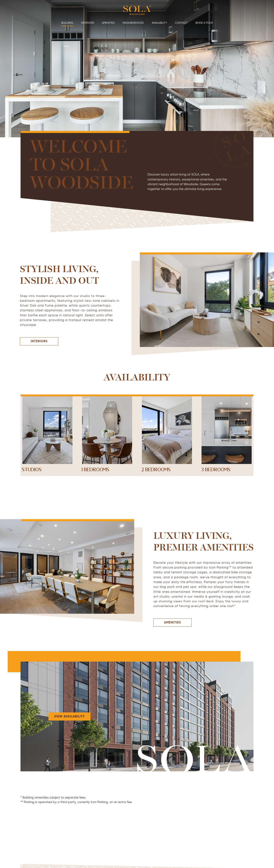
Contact (181, 23)
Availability (159, 23)
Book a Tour (204, 23)
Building (67, 23)
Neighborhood (133, 23)
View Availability (69, 716)
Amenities (108, 23)
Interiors (88, 23)
